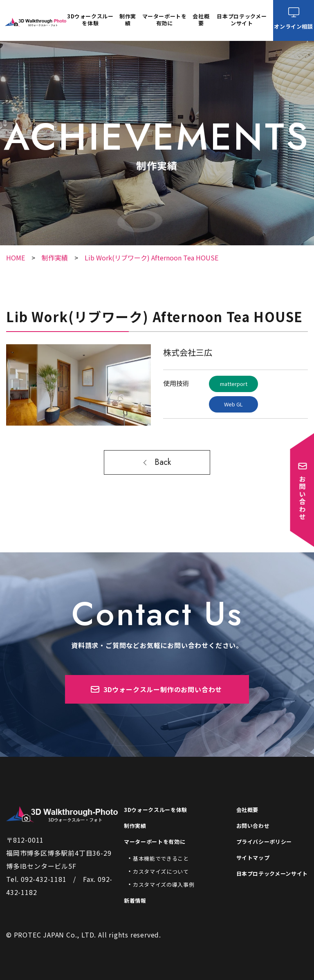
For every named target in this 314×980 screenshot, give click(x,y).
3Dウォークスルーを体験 (90, 20)
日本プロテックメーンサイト (242, 20)
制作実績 (128, 20)
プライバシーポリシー (264, 842)
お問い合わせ (253, 826)
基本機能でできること (161, 858)
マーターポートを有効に (155, 842)
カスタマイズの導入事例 (164, 885)
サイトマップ (253, 858)
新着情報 (135, 900)
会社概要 (201, 20)
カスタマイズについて (161, 871)
